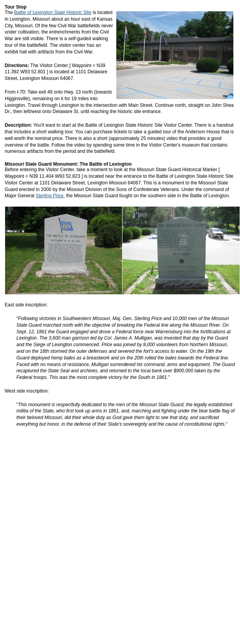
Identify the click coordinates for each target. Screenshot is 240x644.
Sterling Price (49, 196)
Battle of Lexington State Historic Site (53, 12)
